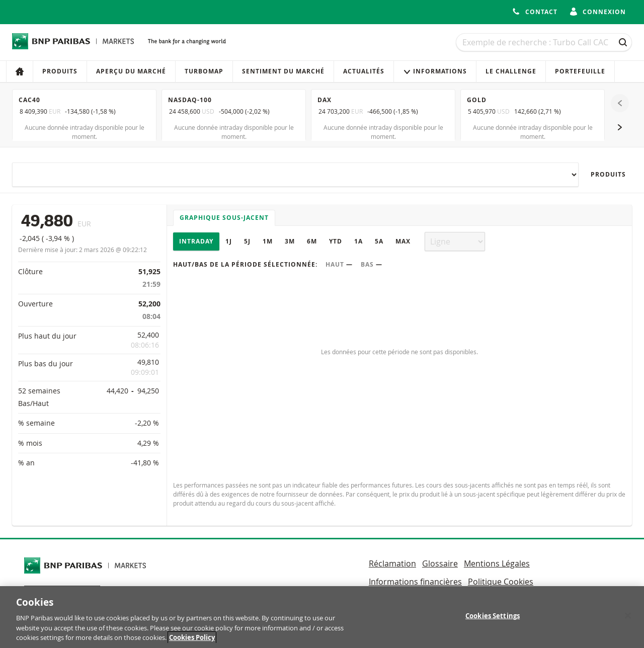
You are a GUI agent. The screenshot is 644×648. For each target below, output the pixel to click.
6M (312, 241)
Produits (60, 71)
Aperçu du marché (131, 71)
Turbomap (204, 71)
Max (403, 241)
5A (379, 241)
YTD (336, 241)
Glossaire (440, 563)
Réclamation (392, 563)
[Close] (628, 619)
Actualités (364, 71)
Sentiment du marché (283, 71)
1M (268, 241)
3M (290, 241)
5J (247, 241)
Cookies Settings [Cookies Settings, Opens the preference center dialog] (493, 619)
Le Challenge (511, 71)
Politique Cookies (501, 582)
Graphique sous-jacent (224, 218)
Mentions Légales (497, 563)
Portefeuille (580, 71)
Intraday (196, 241)
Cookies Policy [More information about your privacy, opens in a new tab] (192, 641)
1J (229, 241)
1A (358, 241)
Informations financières (415, 582)
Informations (435, 71)
